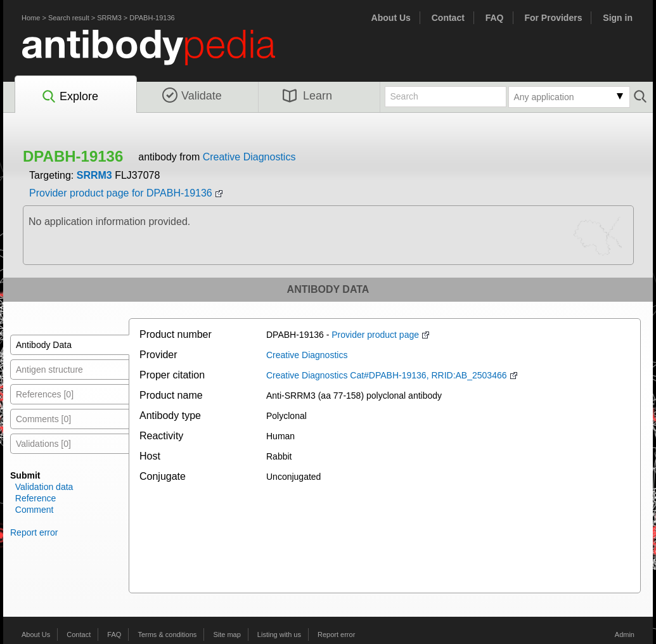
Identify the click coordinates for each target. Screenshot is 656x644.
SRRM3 (109, 18)
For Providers (553, 18)
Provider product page (375, 335)
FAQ (495, 18)
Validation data (44, 487)
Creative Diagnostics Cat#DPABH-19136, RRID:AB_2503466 (387, 375)
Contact (448, 18)
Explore (69, 97)
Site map (227, 634)
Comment (35, 510)
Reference (36, 498)
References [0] (45, 394)
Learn (307, 96)
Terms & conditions (167, 634)
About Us (391, 18)
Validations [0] (43, 444)
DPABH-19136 (152, 18)
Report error (34, 532)
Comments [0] (43, 419)
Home (31, 18)
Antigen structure (49, 370)
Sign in (618, 18)
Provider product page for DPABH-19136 (121, 193)
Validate (192, 96)
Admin (625, 634)
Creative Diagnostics (249, 157)
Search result (69, 18)
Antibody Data (44, 345)
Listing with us (279, 634)
